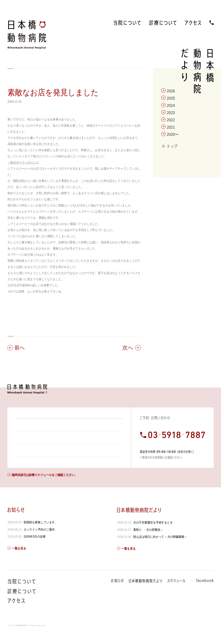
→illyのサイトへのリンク (23, 162)
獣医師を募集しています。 (40, 534)
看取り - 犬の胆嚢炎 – (148, 542)
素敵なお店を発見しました (53, 92)
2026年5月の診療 (34, 548)
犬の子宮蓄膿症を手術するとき (153, 534)
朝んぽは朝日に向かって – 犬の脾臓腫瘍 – (160, 549)
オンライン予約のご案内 (39, 541)
